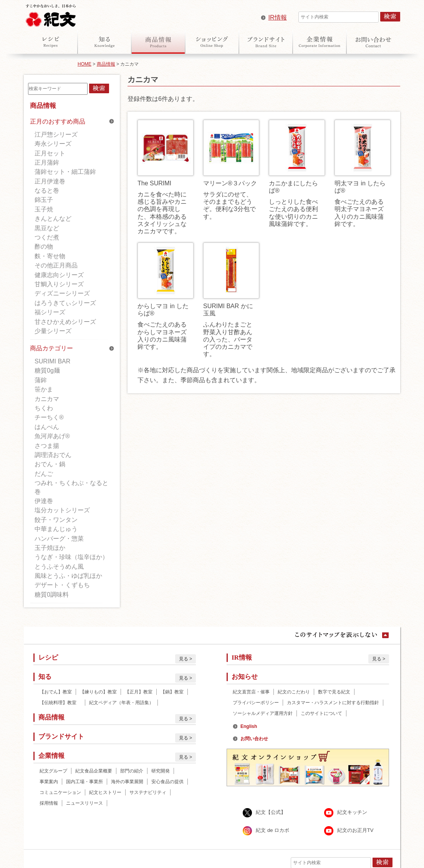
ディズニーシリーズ (62, 293)
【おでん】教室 (56, 692)
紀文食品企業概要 (94, 771)
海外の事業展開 (127, 782)
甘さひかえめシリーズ (65, 322)
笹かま (44, 389)
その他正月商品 (56, 265)
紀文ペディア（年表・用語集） (121, 703)
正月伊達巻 (50, 181)
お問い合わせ (373, 42)
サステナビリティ (148, 792)
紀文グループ (53, 771)
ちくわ (44, 408)
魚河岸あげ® (52, 436)
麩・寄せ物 (50, 256)
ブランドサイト (266, 42)
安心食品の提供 (167, 782)
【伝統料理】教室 (60, 703)
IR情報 (278, 17)
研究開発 (161, 771)
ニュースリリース (84, 803)
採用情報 (49, 803)
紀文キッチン (352, 812)
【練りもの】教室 (98, 692)
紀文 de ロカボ (272, 830)
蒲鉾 (41, 380)
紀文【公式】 (271, 812)
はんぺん (47, 427)
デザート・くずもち (62, 585)
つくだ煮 (47, 237)
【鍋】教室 (172, 692)
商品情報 (158, 42)
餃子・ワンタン (56, 520)
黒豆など (47, 228)
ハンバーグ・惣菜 (59, 539)
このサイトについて (321, 713)
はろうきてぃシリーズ (65, 303)
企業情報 (320, 42)
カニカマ (47, 399)
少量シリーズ (53, 331)
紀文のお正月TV (355, 830)
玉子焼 (44, 209)
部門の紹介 (132, 771)
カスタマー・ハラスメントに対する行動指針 (333, 703)
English (249, 726)
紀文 (51, 14)
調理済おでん (53, 455)
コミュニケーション (60, 792)
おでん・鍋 (50, 464)
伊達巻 (44, 501)
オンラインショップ (212, 42)
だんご (44, 474)
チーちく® (49, 417)
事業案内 (49, 782)
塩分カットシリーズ (62, 510)
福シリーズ (50, 312)
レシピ (51, 42)
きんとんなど (53, 219)
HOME (84, 64)
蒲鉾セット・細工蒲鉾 (65, 172)
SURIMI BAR (52, 361)
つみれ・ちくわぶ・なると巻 (71, 487)
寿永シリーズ (53, 144)
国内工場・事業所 (84, 782)
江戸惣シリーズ (56, 134)
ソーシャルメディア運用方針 (263, 713)
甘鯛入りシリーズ (59, 284)
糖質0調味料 (52, 595)
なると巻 (47, 191)
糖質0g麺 (47, 370)
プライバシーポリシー (256, 703)
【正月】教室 (139, 692)
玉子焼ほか (50, 548)
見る (184, 659)
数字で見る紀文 (334, 692)
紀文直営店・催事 (251, 692)
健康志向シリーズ (59, 275)
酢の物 (44, 247)
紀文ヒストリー (105, 792)
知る (104, 42)
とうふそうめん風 (59, 567)
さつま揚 (47, 446)
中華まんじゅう (56, 529)
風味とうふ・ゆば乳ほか (68, 576)
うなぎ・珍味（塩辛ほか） (71, 557)
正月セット (50, 153)
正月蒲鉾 (47, 163)
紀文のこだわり (294, 692)
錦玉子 (44, 200)
